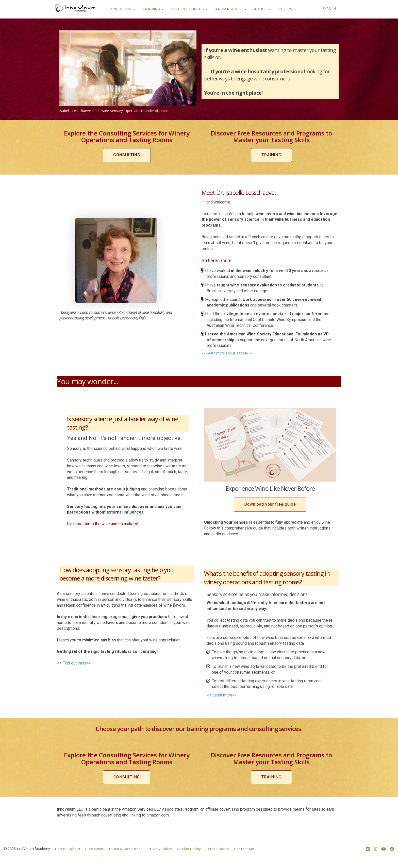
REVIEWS (286, 9)
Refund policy (217, 849)
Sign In (329, 9)
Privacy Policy (160, 849)
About (75, 849)
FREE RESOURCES (189, 9)
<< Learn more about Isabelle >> (227, 353)
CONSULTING (121, 9)
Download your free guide (270, 504)
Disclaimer (94, 849)
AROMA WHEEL (231, 9)
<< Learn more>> (221, 695)
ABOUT (262, 9)
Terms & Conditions (126, 849)
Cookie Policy (189, 849)
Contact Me (244, 849)
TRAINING (153, 9)
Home (60, 849)
